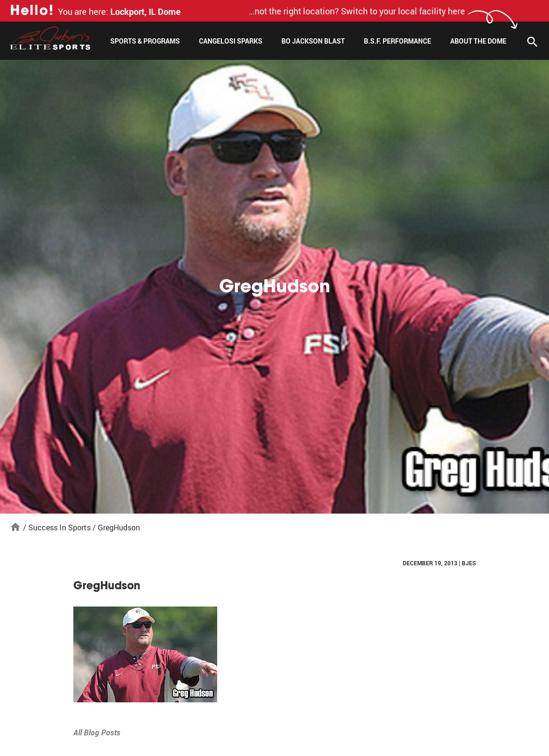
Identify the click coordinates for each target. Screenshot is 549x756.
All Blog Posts (97, 733)
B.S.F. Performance (397, 41)
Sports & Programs (145, 41)
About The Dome (478, 41)
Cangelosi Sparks (231, 41)
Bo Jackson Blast (313, 41)
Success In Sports (59, 527)
